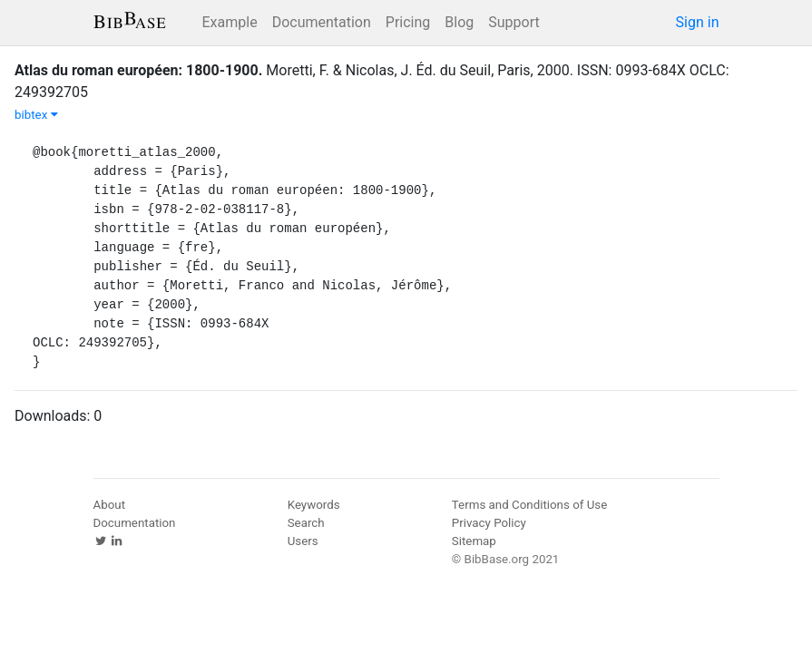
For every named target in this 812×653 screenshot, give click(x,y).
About (110, 505)
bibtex (36, 115)
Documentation (322, 22)
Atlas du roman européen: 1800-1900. (138, 70)
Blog (459, 22)
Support (514, 22)
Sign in (698, 22)
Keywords (314, 505)
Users (303, 541)
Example (230, 22)
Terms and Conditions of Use (529, 505)
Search (306, 523)
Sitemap (474, 541)
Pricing (408, 22)
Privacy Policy (489, 523)
